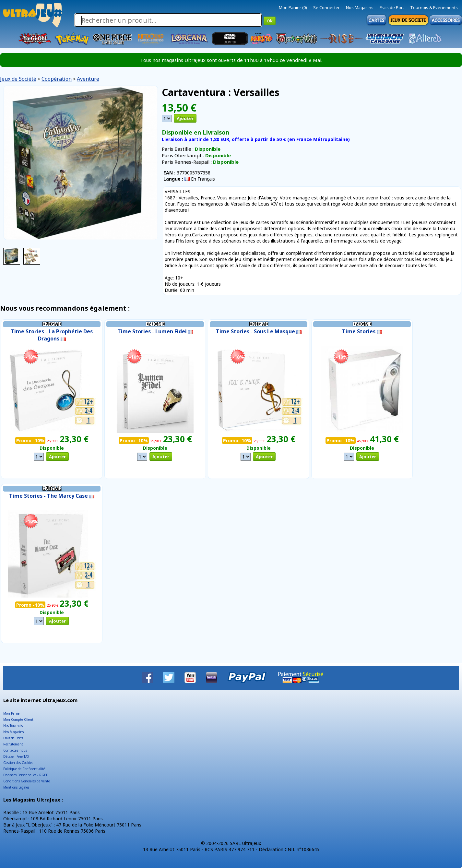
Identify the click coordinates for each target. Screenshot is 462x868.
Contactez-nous (15, 750)
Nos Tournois (13, 726)
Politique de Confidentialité (24, 769)
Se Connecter (326, 7)
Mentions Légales (16, 787)
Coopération (57, 79)
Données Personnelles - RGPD (26, 775)
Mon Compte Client (18, 719)
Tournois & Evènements (434, 7)
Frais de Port (392, 7)
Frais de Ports (13, 738)
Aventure (88, 79)
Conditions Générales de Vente (27, 781)
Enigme (52, 324)
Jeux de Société (18, 79)
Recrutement (13, 744)
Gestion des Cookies (18, 763)
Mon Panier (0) (293, 7)
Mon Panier (12, 713)
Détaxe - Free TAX (16, 756)
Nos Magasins (360, 7)
